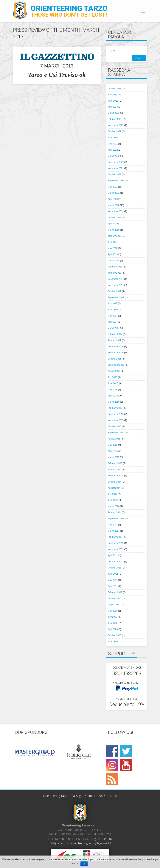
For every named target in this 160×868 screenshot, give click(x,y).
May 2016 (113, 390)
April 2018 (113, 254)
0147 (77, 839)
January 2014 (115, 512)
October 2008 (115, 635)
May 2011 (113, 580)
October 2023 (115, 89)
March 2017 (114, 328)
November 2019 (116, 211)
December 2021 (116, 162)
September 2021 (116, 181)
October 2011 (115, 568)
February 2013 (115, 537)
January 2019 (115, 236)
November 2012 (116, 549)
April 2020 (113, 199)
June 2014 (113, 500)
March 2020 (114, 205)
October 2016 (115, 359)
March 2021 (114, 193)
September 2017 (116, 297)
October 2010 (115, 598)
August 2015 (114, 439)
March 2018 (114, 261)
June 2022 (113, 138)
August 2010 (114, 605)
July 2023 (112, 95)
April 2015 (113, 451)
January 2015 (115, 470)
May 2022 (113, 144)
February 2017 (115, 334)
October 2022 (115, 131)
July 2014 (112, 494)
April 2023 (113, 107)
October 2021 (115, 174)
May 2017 (113, 316)
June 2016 (113, 383)
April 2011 (113, 586)
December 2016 (116, 346)
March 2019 (114, 230)
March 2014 (114, 506)
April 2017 (113, 322)
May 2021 (113, 187)
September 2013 (116, 519)
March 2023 (114, 113)
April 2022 (113, 150)
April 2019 (113, 224)
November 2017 (116, 285)
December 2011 (116, 562)
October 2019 (115, 218)
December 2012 (116, 543)
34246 (108, 839)
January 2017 (115, 340)
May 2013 (113, 525)
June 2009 (113, 623)
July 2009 (112, 617)
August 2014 (114, 488)
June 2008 (113, 642)
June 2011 (113, 574)
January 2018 (115, 273)
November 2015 (116, 420)
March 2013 (114, 531)
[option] (35, 752)
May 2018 (113, 248)
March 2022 (114, 156)
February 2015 (115, 463)
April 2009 (113, 629)
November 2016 (116, 353)
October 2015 (115, 426)
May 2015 (113, 445)
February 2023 (115, 119)
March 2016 (114, 402)
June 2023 (113, 101)
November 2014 (116, 476)
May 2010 (113, 611)
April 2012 (113, 555)
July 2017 (112, 303)
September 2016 (116, 365)
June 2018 (113, 242)
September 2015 (116, 433)
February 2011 (115, 592)
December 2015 (116, 414)
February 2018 (115, 267)
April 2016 (113, 396)
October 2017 (115, 291)
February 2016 (115, 408)
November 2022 (116, 125)
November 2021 (116, 168)
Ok (84, 864)
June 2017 (113, 310)
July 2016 (112, 377)
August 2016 (114, 371)
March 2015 (114, 457)
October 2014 (115, 482)
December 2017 (116, 279)
